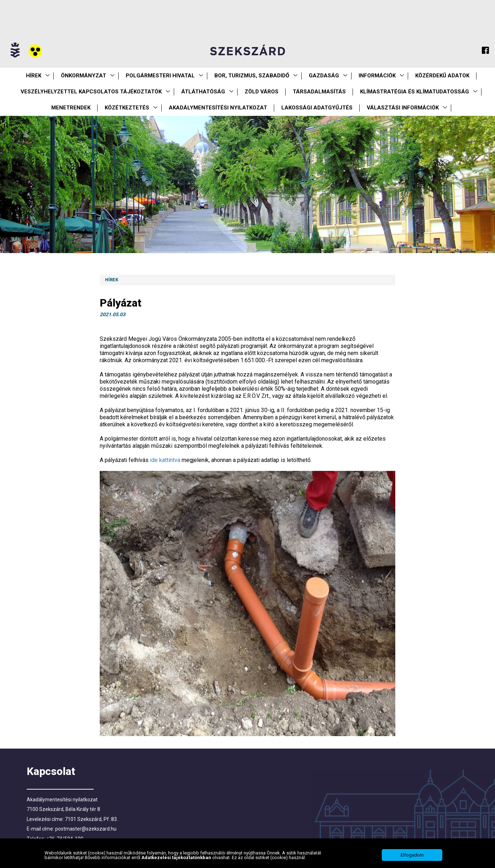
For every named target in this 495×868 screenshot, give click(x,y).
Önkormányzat (84, 76)
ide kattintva (165, 460)
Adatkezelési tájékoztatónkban (177, 857)
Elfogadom (412, 855)
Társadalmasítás (319, 92)
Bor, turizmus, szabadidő (252, 76)
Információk (377, 76)
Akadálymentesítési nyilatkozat (218, 108)
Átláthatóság (203, 92)
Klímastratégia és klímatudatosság (415, 92)
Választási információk (403, 108)
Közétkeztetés (127, 108)
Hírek (34, 76)
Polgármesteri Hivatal (160, 76)
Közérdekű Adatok (442, 76)
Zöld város (262, 92)
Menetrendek (71, 108)
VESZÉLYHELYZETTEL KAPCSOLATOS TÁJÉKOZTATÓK (91, 92)
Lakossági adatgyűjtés (317, 108)
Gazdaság (324, 76)
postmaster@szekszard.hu (86, 829)
